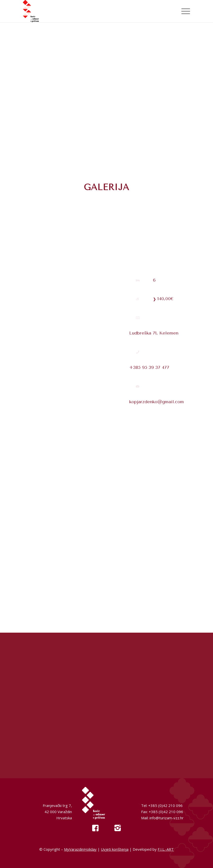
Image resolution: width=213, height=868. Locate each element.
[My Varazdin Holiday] (40, 11)
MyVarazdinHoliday (80, 849)
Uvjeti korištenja (115, 849)
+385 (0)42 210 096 (165, 805)
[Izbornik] (183, 11)
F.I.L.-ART (166, 849)
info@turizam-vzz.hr (167, 818)
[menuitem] (183, 11)
